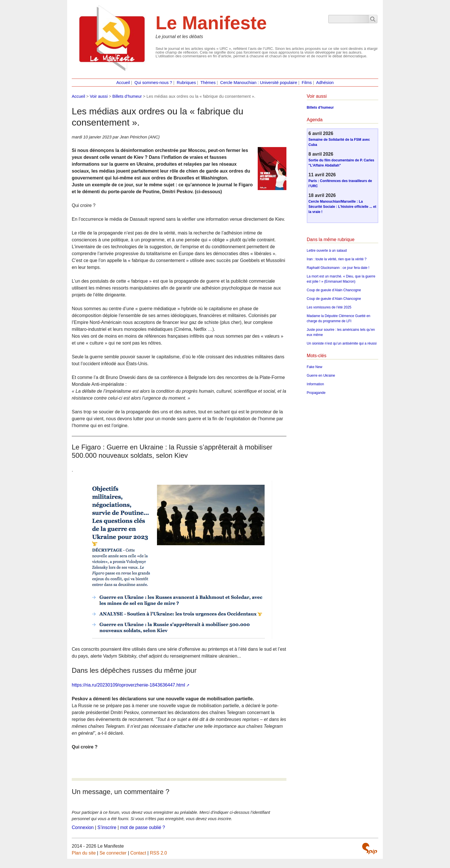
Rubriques (186, 83)
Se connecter (113, 853)
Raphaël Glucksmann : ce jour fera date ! (338, 268)
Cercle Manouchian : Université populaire (259, 83)
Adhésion (325, 83)
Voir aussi (99, 96)
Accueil (123, 83)
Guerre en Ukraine (321, 376)
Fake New (315, 367)
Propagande (316, 393)
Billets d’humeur (127, 96)
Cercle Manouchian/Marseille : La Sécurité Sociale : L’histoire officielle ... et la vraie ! (342, 207)
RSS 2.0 (158, 853)
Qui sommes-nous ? (153, 83)
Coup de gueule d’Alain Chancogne (334, 290)
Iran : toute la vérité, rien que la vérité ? (337, 259)
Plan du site (84, 853)
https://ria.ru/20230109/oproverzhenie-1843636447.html (128, 685)
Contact (138, 853)
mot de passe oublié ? (142, 827)
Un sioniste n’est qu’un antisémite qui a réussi (342, 343)
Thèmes (208, 83)
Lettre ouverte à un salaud (327, 251)
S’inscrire (107, 827)
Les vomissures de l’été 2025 (329, 307)
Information (315, 384)
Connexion (83, 827)
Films (307, 83)
